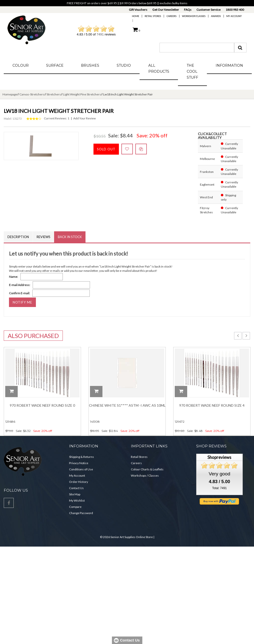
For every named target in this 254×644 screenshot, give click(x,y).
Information (229, 65)
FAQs (188, 10)
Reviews (43, 237)
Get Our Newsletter (166, 10)
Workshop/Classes (194, 16)
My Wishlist (77, 500)
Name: (13, 277)
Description (18, 237)
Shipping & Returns (82, 457)
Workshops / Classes (145, 476)
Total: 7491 (219, 488)
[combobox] (197, 48)
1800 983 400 (235, 10)
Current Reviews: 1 (57, 118)
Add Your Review (85, 118)
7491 (100, 34)
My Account (234, 16)
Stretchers (54, 94)
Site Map (75, 494)
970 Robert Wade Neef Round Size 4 (212, 405)
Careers (171, 16)
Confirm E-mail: (19, 293)
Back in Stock (70, 237)
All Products (159, 68)
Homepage (10, 94)
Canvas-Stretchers (32, 94)
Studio (124, 65)
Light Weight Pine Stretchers (82, 94)
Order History (79, 482)
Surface (55, 65)
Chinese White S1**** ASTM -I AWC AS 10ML (127, 405)
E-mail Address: (20, 285)
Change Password (81, 513)
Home (136, 16)
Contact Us (76, 488)
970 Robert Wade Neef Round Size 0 (42, 405)
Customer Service (209, 10)
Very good (219, 474)
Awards (216, 16)
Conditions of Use (81, 469)
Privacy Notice (79, 463)
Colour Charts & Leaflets (147, 469)
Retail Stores (153, 16)
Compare (75, 507)
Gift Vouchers (138, 10)
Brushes (90, 65)
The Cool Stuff (192, 71)
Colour (21, 65)
